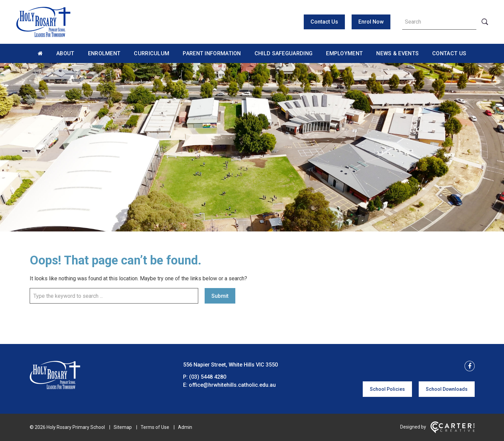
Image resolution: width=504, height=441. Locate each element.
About (65, 53)
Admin (185, 427)
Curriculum (152, 53)
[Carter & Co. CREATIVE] (453, 432)
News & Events (397, 53)
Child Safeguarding (284, 53)
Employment (344, 53)
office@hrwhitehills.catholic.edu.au (232, 385)
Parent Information (212, 53)
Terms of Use (155, 427)
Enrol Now (371, 22)
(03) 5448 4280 (208, 377)
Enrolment (104, 53)
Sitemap (123, 427)
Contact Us (324, 22)
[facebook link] (468, 366)
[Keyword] (439, 22)
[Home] (55, 387)
